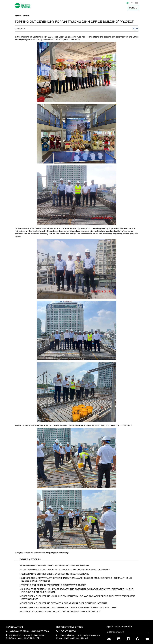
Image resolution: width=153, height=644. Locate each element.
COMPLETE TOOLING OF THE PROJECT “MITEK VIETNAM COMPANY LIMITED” (61, 612)
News (26, 16)
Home (18, 16)
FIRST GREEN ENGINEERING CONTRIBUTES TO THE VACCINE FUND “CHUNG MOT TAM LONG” (69, 607)
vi (132, 3)
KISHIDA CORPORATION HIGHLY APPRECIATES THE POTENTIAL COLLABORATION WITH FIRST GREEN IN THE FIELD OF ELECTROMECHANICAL (77, 591)
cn (136, 3)
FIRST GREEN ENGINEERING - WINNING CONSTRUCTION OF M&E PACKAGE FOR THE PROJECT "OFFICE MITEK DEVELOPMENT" (78, 598)
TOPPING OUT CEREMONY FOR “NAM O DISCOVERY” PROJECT (54, 585)
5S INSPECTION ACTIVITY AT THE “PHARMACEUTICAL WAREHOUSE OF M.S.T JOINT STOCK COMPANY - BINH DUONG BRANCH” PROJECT (76, 579)
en (128, 3)
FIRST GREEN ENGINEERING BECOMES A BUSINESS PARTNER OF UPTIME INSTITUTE (64, 603)
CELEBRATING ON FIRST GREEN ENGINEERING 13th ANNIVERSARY (55, 566)
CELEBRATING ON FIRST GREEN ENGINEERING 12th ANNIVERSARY (55, 574)
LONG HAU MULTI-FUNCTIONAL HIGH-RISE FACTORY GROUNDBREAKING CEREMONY (66, 570)
